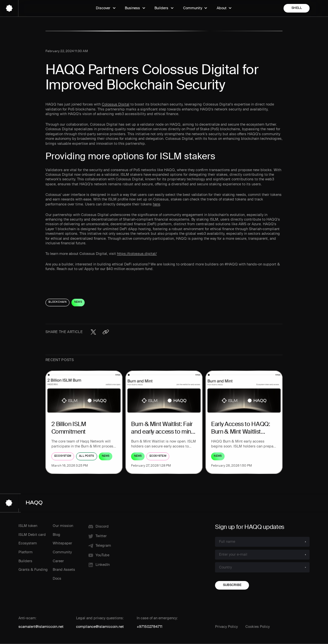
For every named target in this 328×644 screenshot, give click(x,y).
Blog (56, 535)
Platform (26, 552)
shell (297, 8)
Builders (25, 561)
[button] (106, 8)
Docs (57, 579)
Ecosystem (28, 543)
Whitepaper (62, 543)
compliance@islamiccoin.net (100, 627)
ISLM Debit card (32, 535)
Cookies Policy (258, 627)
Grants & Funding (33, 570)
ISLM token (28, 526)
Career (58, 561)
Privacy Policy (226, 627)
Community (62, 552)
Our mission (63, 526)
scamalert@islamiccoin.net (41, 627)
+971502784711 (150, 627)
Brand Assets (64, 570)
